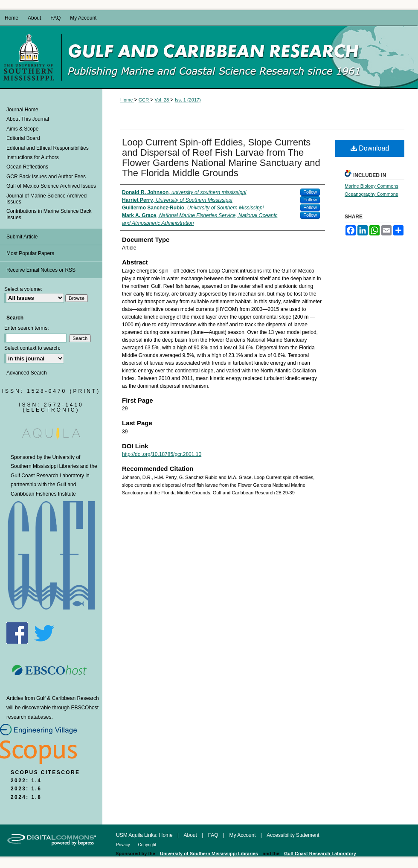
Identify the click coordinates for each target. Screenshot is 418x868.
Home (127, 100)
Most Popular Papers (30, 253)
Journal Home (22, 110)
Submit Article (22, 237)
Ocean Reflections (27, 167)
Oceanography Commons (371, 194)
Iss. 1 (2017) (188, 100)
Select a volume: (23, 289)
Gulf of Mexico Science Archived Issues (51, 186)
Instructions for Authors (33, 157)
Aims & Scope (22, 129)
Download (370, 148)
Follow (310, 192)
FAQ (214, 835)
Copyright (147, 845)
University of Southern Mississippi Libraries (209, 853)
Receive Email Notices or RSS (41, 270)
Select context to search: (32, 348)
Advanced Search (27, 373)
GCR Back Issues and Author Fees (46, 177)
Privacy (124, 845)
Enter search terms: (27, 328)
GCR (145, 100)
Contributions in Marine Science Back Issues (49, 214)
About (191, 835)
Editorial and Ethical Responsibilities (48, 148)
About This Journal (28, 119)
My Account (243, 835)
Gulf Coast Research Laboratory (47, 476)
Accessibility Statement (293, 835)
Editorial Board (23, 138)
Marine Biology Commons (372, 186)
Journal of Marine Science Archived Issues (46, 199)
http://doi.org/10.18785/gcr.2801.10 (162, 454)
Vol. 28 (163, 100)
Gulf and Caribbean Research (239, 57)
